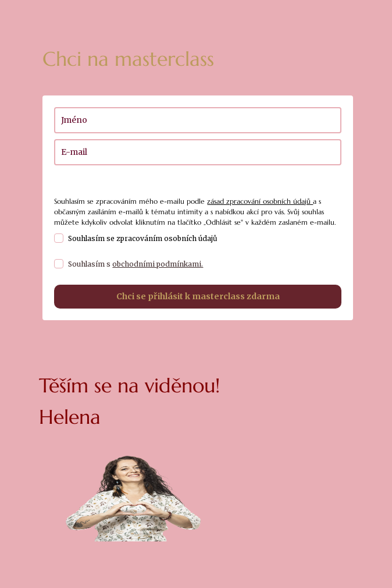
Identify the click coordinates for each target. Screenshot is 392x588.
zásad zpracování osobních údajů (260, 201)
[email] (197, 152)
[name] (197, 120)
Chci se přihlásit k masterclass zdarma (198, 296)
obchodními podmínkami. (158, 264)
